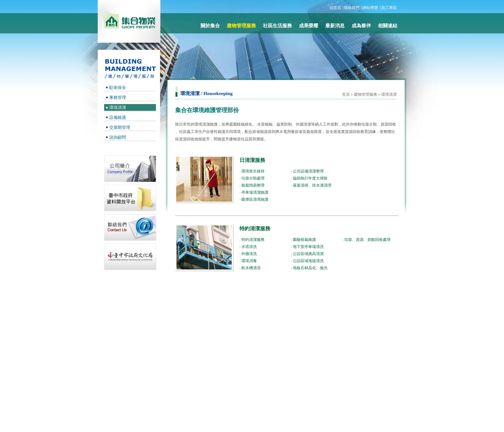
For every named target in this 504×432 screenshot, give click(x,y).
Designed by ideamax (378, 423)
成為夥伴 (361, 26)
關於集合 (210, 26)
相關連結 (388, 26)
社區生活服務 (277, 26)
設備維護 (118, 117)
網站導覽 (370, 8)
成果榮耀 (309, 26)
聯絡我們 (352, 8)
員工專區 (389, 8)
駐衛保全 (118, 88)
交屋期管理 (120, 127)
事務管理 (118, 97)
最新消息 (335, 26)
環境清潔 (389, 94)
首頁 (346, 94)
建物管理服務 (365, 94)
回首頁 (335, 8)
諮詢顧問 (118, 137)
